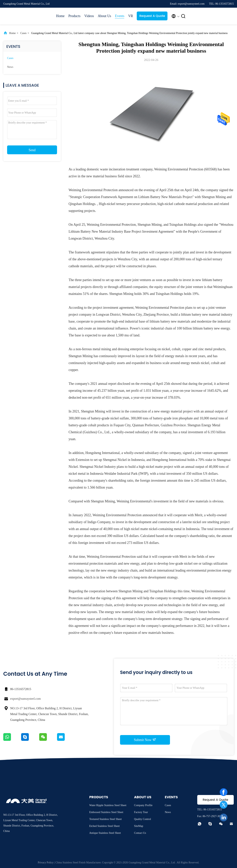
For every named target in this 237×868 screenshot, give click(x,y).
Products (74, 16)
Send (32, 150)
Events (120, 16)
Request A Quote (152, 16)
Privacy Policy (46, 863)
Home (60, 16)
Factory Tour (141, 812)
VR (131, 16)
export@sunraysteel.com (25, 699)
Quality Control (143, 819)
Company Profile (143, 805)
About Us (104, 16)
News (10, 67)
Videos (89, 16)
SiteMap (139, 826)
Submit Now (145, 740)
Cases (24, 33)
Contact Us (140, 833)
